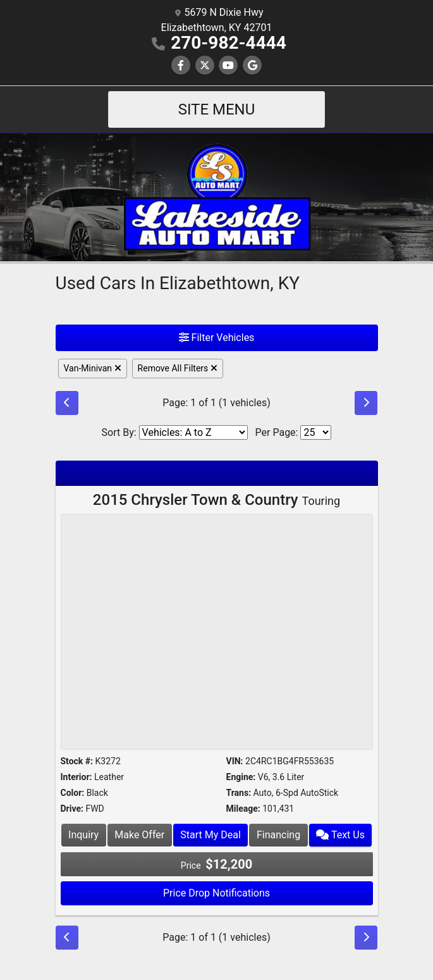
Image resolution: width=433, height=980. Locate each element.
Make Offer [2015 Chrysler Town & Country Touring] (139, 835)
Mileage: (243, 809)
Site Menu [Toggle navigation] (217, 109)
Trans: (239, 793)
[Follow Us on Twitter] (205, 65)
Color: (73, 793)
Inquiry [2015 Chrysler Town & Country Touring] (83, 835)
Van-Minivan (93, 368)
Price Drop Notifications (216, 893)
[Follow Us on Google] (252, 65)
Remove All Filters (178, 368)
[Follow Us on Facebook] (181, 65)
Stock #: (77, 761)
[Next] (366, 403)
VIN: (235, 761)
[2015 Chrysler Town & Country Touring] (217, 634)
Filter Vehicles (217, 338)
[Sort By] (193, 432)
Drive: (72, 809)
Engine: (241, 777)
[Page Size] (316, 432)
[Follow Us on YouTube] (228, 65)
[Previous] (67, 403)
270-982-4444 (229, 43)
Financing (278, 835)
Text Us (340, 835)
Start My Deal (210, 835)
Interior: (76, 777)
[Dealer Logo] (217, 196)
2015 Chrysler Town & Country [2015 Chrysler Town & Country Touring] (216, 500)
